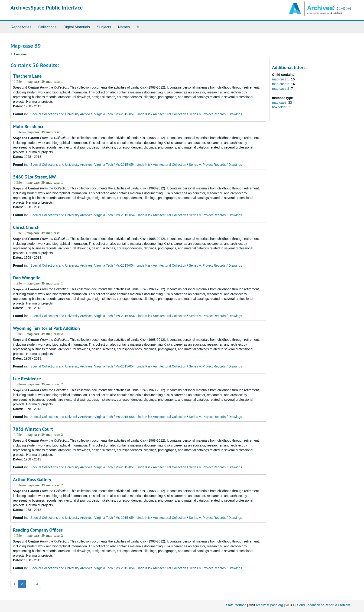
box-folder (280, 107)
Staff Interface (236, 605)
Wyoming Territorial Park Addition (46, 328)
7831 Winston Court (33, 429)
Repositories (21, 27)
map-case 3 (281, 89)
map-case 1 (281, 79)
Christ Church (26, 227)
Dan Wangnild (27, 278)
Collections (47, 27)
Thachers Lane (27, 76)
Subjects (104, 27)
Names (124, 27)
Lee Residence (27, 379)
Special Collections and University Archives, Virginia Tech (72, 114)
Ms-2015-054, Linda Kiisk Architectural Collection (151, 114)
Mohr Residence (29, 126)
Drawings (235, 114)
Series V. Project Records (207, 114)
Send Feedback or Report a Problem (324, 605)
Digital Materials (77, 27)
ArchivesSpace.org (269, 605)
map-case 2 (281, 84)
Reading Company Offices (38, 530)
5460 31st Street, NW (34, 177)
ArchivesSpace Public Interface (47, 8)
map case (280, 103)
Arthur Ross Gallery (32, 480)
